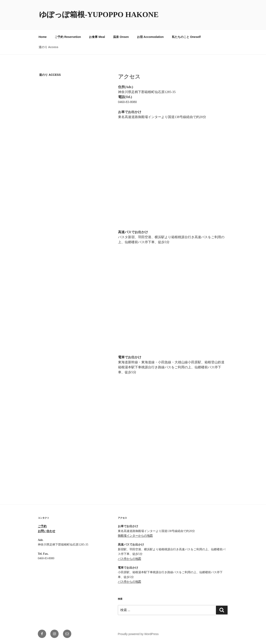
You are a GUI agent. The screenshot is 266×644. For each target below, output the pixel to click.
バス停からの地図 (129, 559)
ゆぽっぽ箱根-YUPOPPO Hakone (99, 15)
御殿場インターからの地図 (135, 536)
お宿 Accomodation (150, 37)
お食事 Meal (97, 37)
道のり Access (49, 47)
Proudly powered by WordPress (138, 634)
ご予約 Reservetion (68, 37)
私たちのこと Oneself (186, 37)
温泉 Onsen (121, 37)
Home (43, 37)
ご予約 (42, 526)
